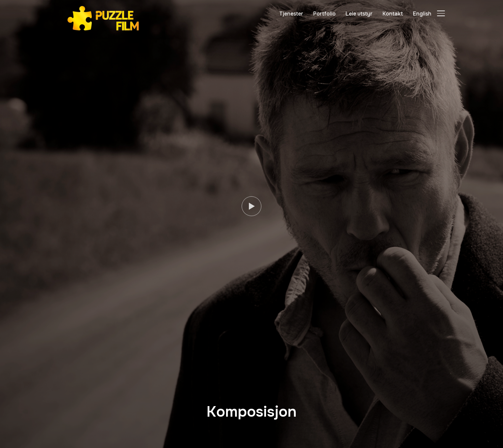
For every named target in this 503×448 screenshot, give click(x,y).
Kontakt (393, 14)
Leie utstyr (359, 14)
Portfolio (324, 14)
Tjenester (291, 14)
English (422, 14)
